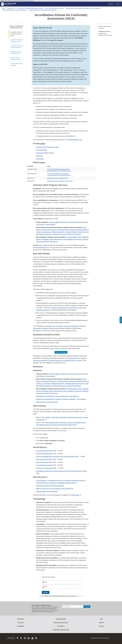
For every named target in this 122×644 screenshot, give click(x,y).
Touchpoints (73, 596)
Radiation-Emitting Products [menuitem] (105, 35)
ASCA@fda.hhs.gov (76, 140)
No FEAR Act (61, 626)
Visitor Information (61, 619)
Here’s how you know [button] (29, 1)
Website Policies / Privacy (61, 622)
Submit (46, 592)
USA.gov (101, 626)
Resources (39, 156)
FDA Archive (75, 495)
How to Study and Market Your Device (54, 8)
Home (4, 8)
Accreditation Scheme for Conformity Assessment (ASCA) (42, 10)
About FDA (21, 622)
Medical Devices (11, 8)
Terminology (40, 159)
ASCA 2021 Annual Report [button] (44, 462)
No (46, 587)
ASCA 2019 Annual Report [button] (44, 468)
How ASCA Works (42, 150)
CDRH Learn (44, 438)
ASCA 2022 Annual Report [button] (44, 459)
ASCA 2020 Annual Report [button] (44, 465)
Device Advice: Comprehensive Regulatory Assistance (30, 8)
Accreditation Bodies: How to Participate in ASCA (17, 41)
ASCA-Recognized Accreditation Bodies (15, 59)
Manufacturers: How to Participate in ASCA (16, 53)
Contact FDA (11, 638)
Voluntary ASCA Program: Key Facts (47, 147)
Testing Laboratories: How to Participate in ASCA (17, 47)
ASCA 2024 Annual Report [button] (44, 454)
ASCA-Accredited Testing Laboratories (17, 65)
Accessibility (21, 626)
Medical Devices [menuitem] (102, 33)
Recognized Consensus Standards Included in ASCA (60, 181)
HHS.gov (101, 622)
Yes (46, 582)
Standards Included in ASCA (45, 153)
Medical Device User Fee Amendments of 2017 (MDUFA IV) (55, 489)
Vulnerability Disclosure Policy (61, 630)
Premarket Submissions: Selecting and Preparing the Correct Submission (83, 8)
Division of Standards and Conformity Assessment (15, 10)
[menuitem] (105, 28)
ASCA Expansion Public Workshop (47, 492)
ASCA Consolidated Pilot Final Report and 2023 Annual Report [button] (56, 457)
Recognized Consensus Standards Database (50, 486)
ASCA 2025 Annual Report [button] (44, 451)
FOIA (101, 619)
